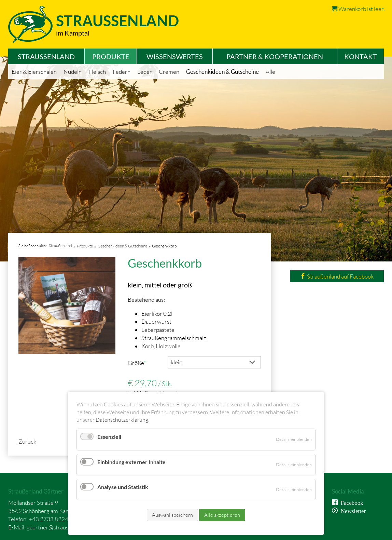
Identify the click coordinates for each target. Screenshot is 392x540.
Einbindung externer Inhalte (131, 462)
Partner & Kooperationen (275, 56)
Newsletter (352, 510)
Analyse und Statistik (123, 487)
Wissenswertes (175, 56)
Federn (122, 72)
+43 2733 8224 (48, 519)
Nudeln (73, 72)
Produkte (111, 56)
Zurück (27, 441)
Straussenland (117, 21)
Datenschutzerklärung (122, 420)
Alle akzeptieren (222, 515)
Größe (140, 363)
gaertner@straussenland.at (60, 527)
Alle (270, 72)
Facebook (351, 502)
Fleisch (97, 72)
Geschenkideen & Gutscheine (222, 72)
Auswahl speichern (172, 515)
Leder (145, 72)
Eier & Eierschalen (34, 72)
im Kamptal (73, 33)
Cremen (169, 72)
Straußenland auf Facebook (337, 276)
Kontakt (361, 56)
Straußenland (46, 56)
